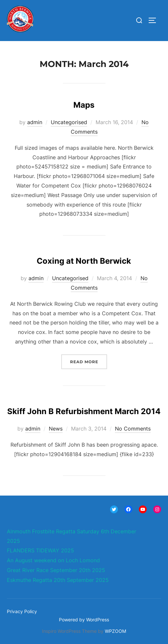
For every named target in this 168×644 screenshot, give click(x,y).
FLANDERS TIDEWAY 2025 (40, 550)
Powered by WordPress (84, 620)
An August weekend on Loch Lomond (53, 560)
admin (35, 122)
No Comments (133, 429)
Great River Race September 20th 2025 (56, 570)
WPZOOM (115, 631)
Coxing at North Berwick (84, 261)
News (56, 429)
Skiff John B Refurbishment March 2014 (84, 411)
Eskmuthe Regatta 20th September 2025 (58, 580)
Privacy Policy (22, 611)
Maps (84, 105)
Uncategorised (69, 122)
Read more (89, 361)
